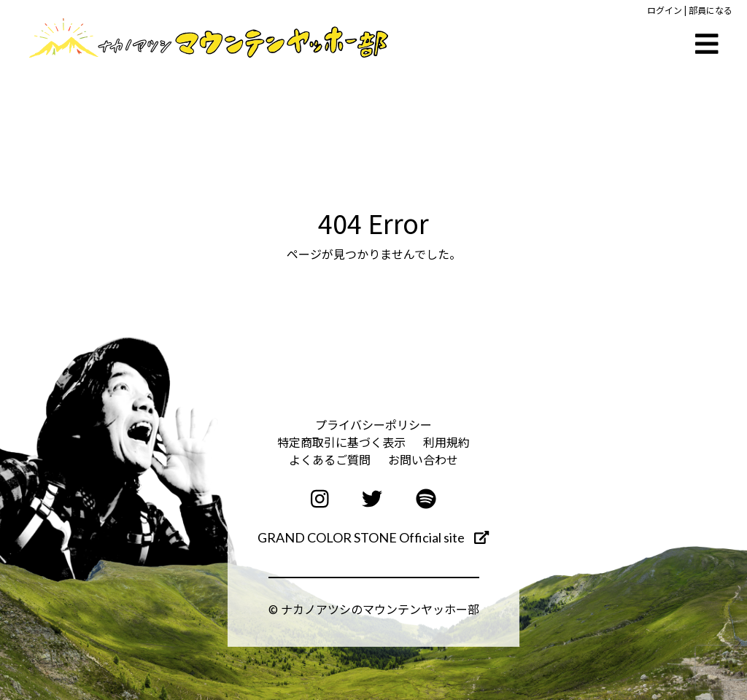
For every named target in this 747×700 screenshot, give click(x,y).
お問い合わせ (423, 459)
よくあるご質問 (330, 459)
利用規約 (446, 442)
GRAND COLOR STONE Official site (373, 537)
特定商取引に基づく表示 (341, 442)
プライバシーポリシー (373, 424)
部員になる (711, 10)
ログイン (665, 10)
